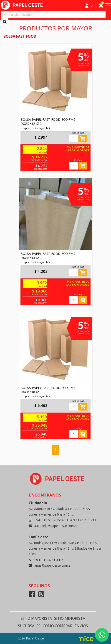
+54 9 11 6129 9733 (81, 520)
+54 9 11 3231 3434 (49, 560)
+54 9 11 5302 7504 (49, 520)
